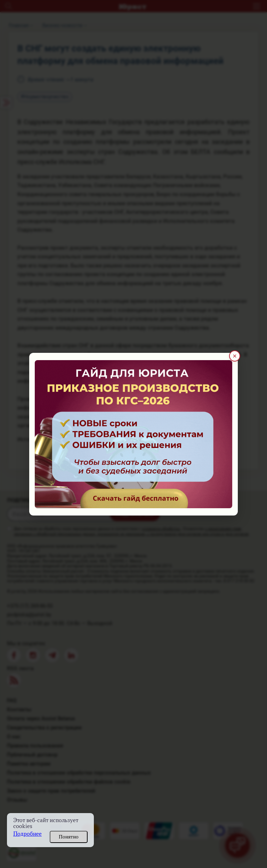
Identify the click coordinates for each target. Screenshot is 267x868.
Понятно (69, 837)
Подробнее (27, 834)
